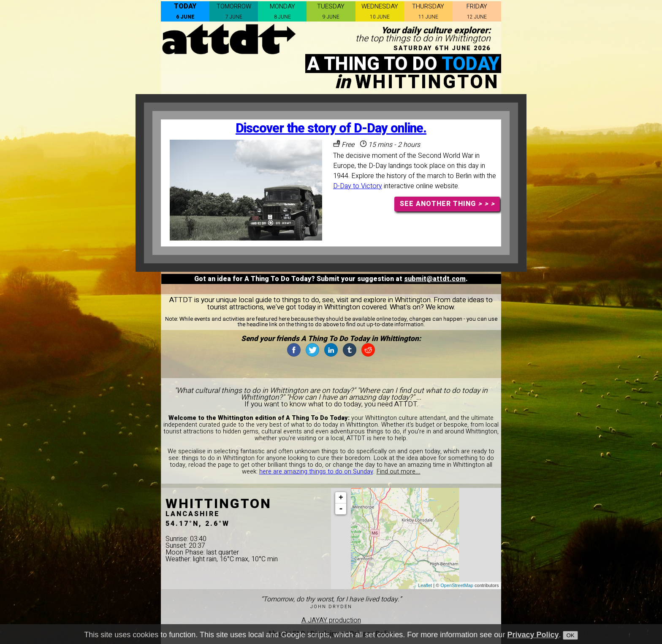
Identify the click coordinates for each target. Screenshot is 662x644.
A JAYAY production (331, 620)
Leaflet (425, 585)
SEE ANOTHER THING (447, 204)
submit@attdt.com (435, 279)
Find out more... (399, 472)
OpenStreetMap (457, 585)
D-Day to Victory (358, 186)
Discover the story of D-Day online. (331, 129)
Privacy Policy (533, 635)
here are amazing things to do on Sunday (316, 472)
